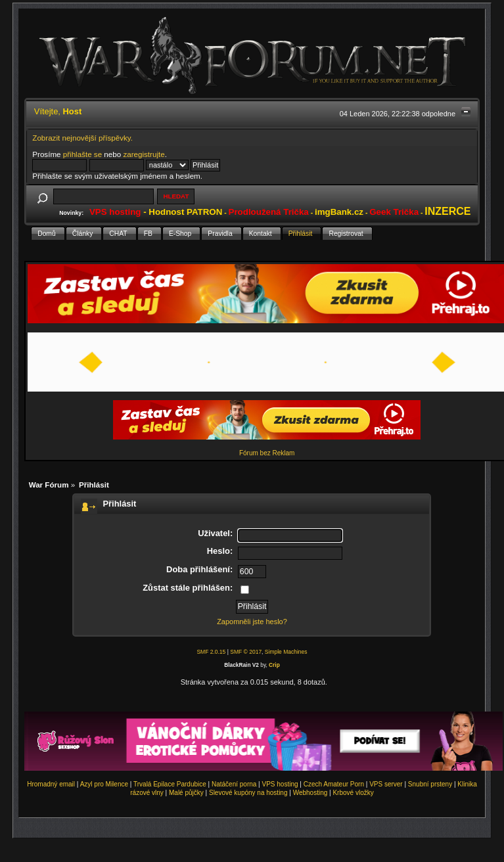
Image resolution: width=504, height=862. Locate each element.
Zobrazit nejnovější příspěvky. (82, 138)
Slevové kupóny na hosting (248, 793)
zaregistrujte (144, 154)
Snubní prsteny (430, 784)
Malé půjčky (186, 793)
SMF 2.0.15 (211, 652)
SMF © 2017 (246, 652)
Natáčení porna (234, 784)
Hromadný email (51, 784)
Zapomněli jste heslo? (252, 622)
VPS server (386, 784)
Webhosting (310, 793)
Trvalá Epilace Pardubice (170, 784)
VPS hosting (280, 784)
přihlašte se (82, 154)
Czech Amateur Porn (334, 784)
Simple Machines (286, 652)
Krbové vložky (353, 793)
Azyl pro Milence (104, 784)
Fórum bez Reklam (267, 453)
